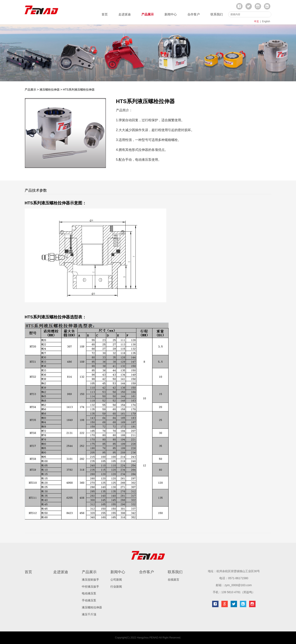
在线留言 (173, 580)
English (266, 21)
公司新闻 (116, 580)
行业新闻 (116, 587)
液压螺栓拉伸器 (50, 90)
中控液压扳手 (90, 587)
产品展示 (148, 14)
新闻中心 (171, 14)
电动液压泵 (89, 593)
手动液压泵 (89, 600)
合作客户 (194, 14)
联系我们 (217, 14)
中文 (257, 21)
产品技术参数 (36, 190)
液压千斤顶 (89, 614)
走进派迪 (125, 14)
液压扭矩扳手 (90, 580)
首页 (105, 14)
